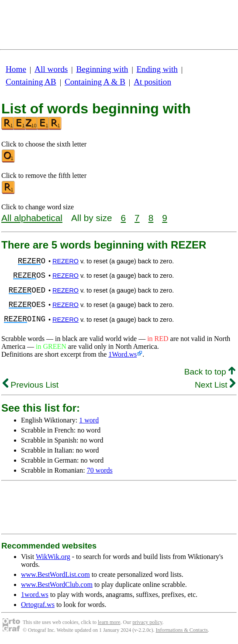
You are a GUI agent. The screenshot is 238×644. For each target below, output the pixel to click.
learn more (109, 622)
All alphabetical (32, 218)
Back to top (210, 372)
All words (51, 69)
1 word (89, 420)
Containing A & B (95, 82)
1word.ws (35, 595)
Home (16, 69)
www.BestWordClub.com (57, 584)
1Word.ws (122, 354)
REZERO (66, 261)
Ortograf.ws (38, 605)
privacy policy (147, 622)
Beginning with (102, 69)
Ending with (157, 69)
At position (152, 82)
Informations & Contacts (182, 630)
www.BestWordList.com (55, 574)
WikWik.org (53, 557)
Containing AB (31, 82)
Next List (215, 385)
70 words (100, 470)
